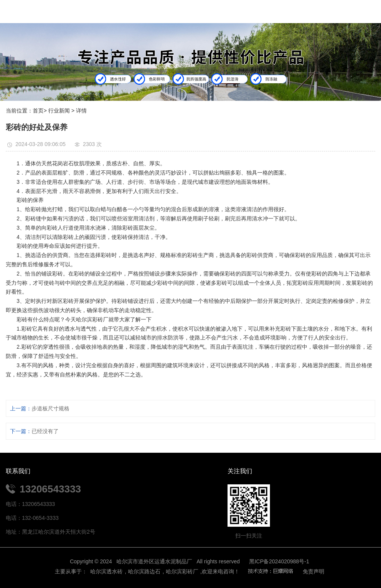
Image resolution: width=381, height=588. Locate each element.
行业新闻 (59, 111)
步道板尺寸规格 (51, 408)
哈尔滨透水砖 (106, 571)
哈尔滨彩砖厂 (182, 571)
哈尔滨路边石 (144, 571)
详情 (81, 111)
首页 (38, 111)
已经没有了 (45, 431)
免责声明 (314, 571)
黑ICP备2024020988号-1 (279, 561)
